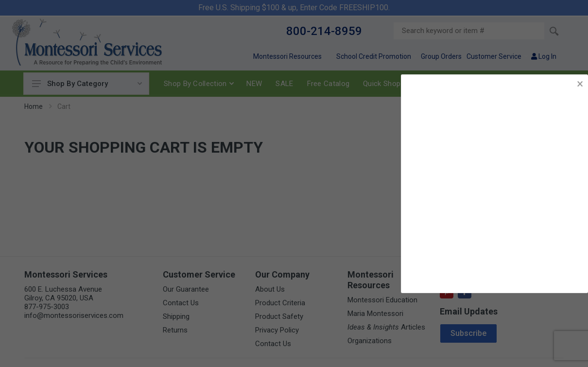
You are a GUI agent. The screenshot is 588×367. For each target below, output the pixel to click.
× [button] (580, 84)
